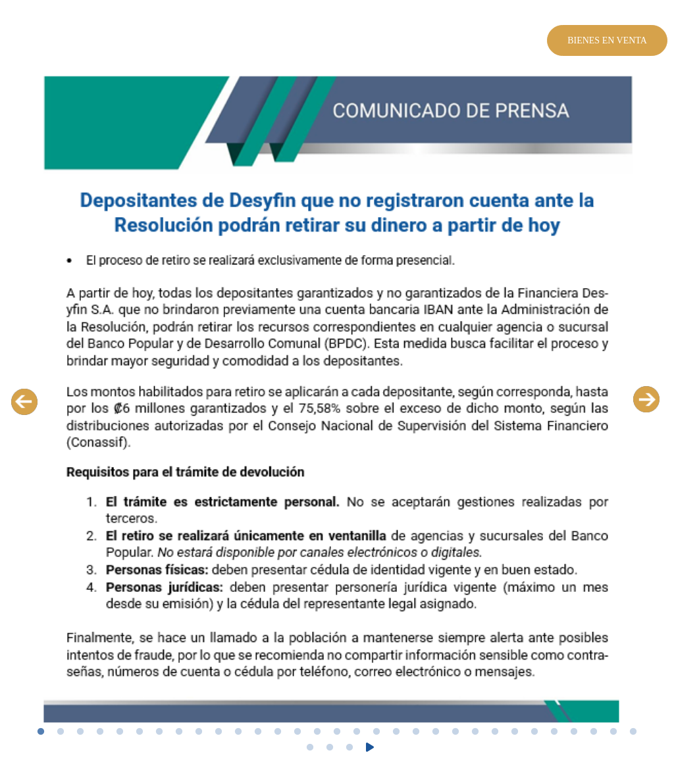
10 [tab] (219, 732)
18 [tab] (376, 732)
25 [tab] (515, 732)
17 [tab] (357, 732)
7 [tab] (159, 732)
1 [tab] (41, 732)
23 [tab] (475, 732)
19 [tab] (396, 732)
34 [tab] (350, 748)
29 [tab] (594, 732)
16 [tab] (337, 732)
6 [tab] (140, 732)
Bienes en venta (607, 40)
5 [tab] (120, 732)
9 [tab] (199, 732)
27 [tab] (554, 732)
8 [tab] (179, 732)
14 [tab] (298, 732)
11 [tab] (238, 732)
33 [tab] (330, 748)
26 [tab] (534, 732)
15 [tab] (317, 732)
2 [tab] (61, 732)
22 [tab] (455, 732)
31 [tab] (633, 732)
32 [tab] (310, 748)
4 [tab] (100, 732)
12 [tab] (258, 732)
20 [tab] (416, 732)
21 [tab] (436, 732)
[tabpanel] (337, 401)
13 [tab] (278, 732)
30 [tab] (613, 732)
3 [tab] (80, 732)
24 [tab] (495, 732)
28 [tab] (574, 732)
